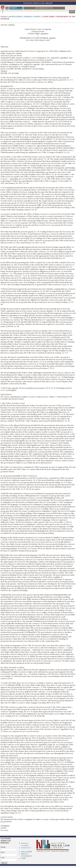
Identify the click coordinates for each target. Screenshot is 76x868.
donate (16, 8)
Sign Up (4, 863)
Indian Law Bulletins (11, 17)
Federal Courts (32, 17)
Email (3, 847)
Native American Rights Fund (44, 8)
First (3, 852)
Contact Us (26, 848)
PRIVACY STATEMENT (27, 855)
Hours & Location (25, 844)
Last (3, 857)
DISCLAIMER (26, 852)
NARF (23, 858)
